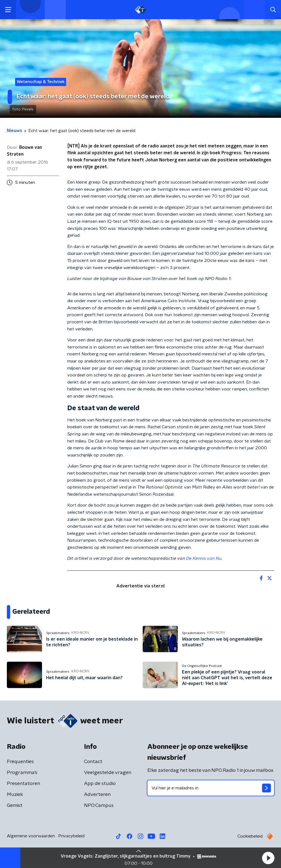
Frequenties (20, 762)
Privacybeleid (71, 836)
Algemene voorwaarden (31, 836)
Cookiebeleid (250, 836)
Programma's (22, 773)
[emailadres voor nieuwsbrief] (211, 788)
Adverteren (97, 795)
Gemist (15, 806)
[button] (268, 858)
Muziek (15, 795)
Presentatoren (23, 784)
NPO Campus (99, 806)
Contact (93, 762)
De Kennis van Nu (204, 558)
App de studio (100, 784)
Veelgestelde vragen (108, 773)
